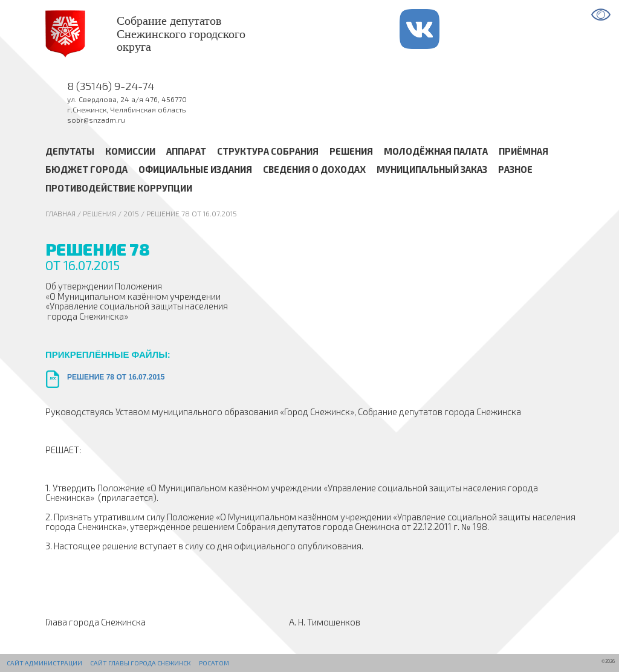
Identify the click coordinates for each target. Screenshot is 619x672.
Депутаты (70, 151)
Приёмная (523, 151)
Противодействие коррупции (119, 188)
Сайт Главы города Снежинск (140, 663)
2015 (131, 213)
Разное (515, 170)
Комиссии (130, 151)
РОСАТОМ (214, 663)
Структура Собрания (268, 151)
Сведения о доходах (314, 170)
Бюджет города (86, 170)
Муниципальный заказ (432, 170)
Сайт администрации (44, 663)
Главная (60, 213)
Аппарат (186, 151)
